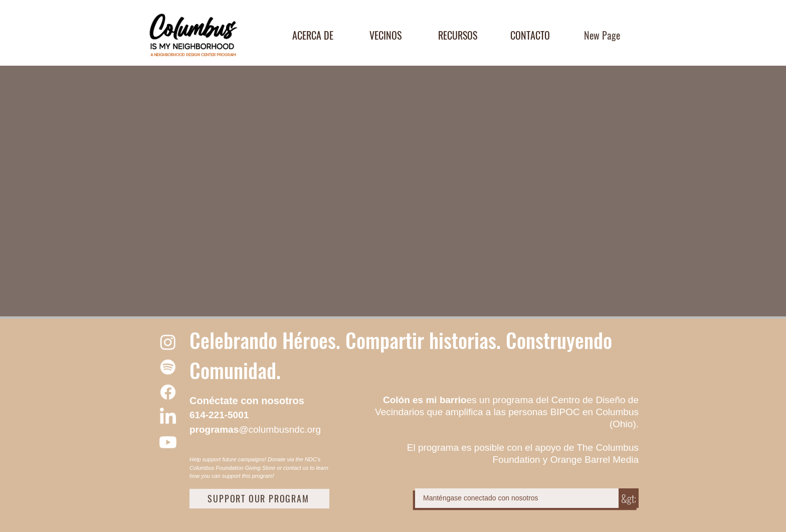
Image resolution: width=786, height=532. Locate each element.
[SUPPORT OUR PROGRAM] (259, 499)
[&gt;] (629, 498)
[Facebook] (168, 392)
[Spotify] (168, 367)
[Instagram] (168, 342)
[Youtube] (168, 442)
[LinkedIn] (168, 417)
